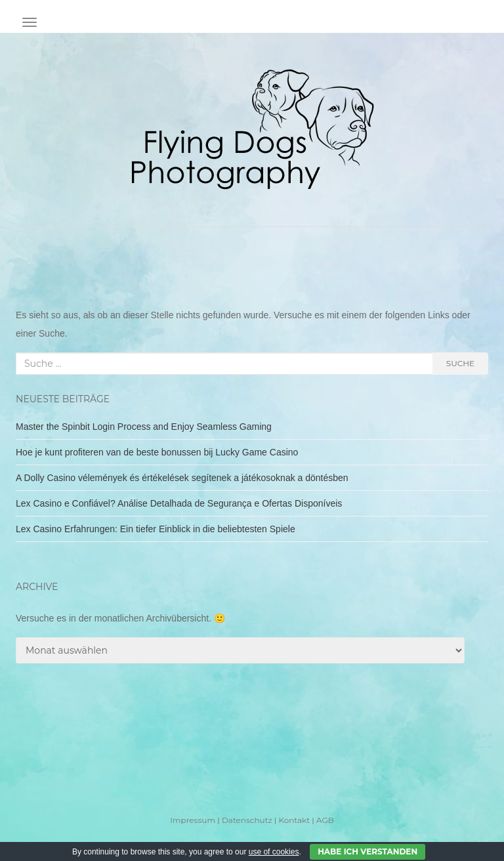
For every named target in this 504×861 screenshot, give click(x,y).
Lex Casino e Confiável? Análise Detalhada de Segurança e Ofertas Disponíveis (179, 503)
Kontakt (294, 820)
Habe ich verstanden (367, 851)
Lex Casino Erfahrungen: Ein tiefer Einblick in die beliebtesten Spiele (156, 529)
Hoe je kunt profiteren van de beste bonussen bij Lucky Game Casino (157, 452)
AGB (325, 820)
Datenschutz (247, 820)
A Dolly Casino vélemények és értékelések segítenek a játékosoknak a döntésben (182, 478)
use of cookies (274, 852)
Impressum (193, 820)
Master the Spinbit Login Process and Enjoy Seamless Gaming (144, 427)
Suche (460, 363)
